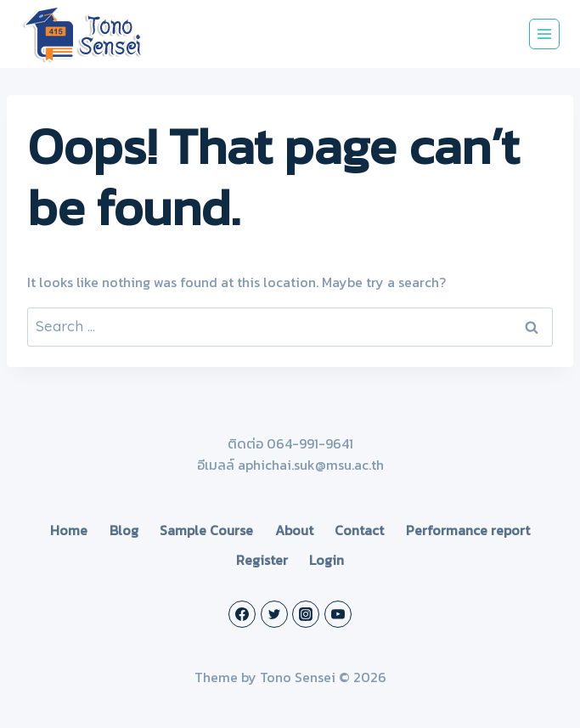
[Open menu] (544, 34)
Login (327, 560)
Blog (124, 530)
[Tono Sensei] (84, 34)
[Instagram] (306, 614)
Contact (359, 530)
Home (69, 530)
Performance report (468, 530)
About (294, 530)
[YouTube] (338, 614)
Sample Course (206, 530)
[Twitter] (274, 614)
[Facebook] (242, 614)
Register (262, 560)
